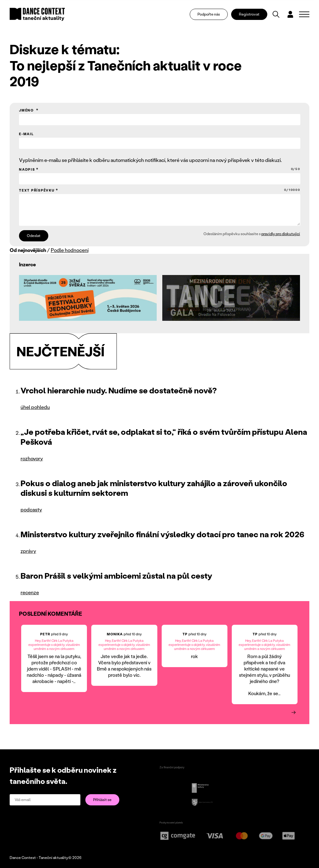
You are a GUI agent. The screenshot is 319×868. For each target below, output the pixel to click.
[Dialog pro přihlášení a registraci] (290, 14)
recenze (30, 592)
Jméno (27, 110)
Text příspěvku (160, 190)
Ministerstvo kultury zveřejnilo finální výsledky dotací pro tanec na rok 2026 (162, 534)
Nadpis (160, 169)
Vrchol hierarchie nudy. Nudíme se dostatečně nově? (119, 390)
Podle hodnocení (70, 250)
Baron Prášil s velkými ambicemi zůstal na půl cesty (116, 576)
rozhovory (32, 458)
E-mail (26, 134)
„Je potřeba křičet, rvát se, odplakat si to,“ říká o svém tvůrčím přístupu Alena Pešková (164, 436)
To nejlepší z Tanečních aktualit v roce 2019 (126, 73)
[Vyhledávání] (276, 14)
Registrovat (249, 14)
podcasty (31, 509)
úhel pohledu (35, 407)
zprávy (28, 551)
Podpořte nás (209, 14)
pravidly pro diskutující (281, 234)
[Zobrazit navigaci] (304, 14)
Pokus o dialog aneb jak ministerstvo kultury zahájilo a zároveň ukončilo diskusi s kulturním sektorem (154, 488)
